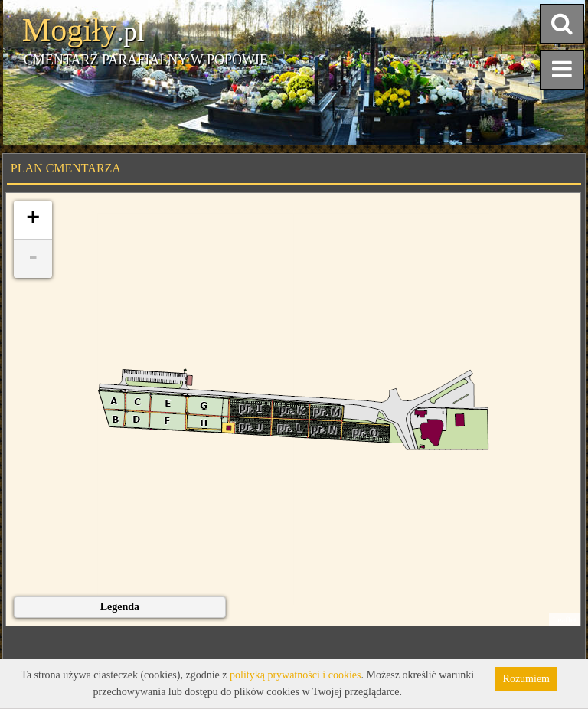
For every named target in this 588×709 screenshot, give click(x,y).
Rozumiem (526, 679)
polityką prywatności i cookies (295, 675)
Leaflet (565, 619)
